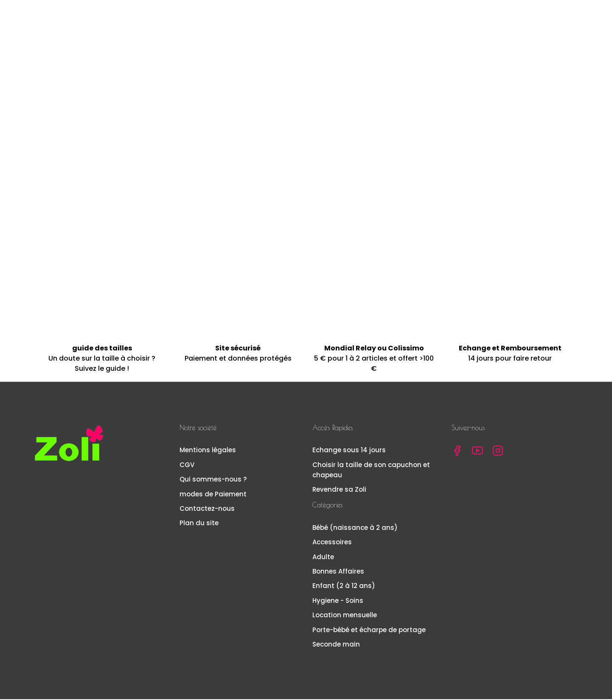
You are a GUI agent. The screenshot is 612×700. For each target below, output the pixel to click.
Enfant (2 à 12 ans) (344, 587)
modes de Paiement (213, 495)
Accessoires (332, 543)
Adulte (323, 558)
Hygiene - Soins (338, 601)
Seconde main (336, 645)
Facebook (457, 452)
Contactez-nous (207, 509)
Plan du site (199, 524)
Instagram (498, 452)
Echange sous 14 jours (349, 451)
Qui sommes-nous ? (213, 480)
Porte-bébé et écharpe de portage (369, 631)
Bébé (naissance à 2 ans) (355, 528)
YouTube (477, 452)
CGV (187, 466)
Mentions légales (208, 451)
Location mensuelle (345, 616)
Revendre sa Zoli (339, 490)
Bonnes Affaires (338, 572)
